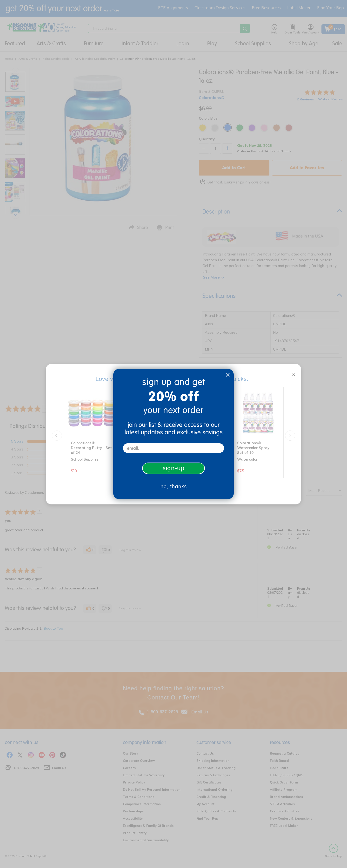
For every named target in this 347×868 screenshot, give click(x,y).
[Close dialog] (228, 375)
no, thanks (174, 486)
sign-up (174, 468)
